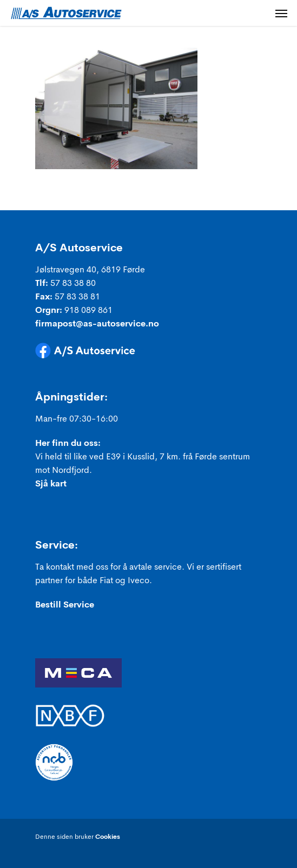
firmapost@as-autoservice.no (97, 324)
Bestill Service (65, 605)
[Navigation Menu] (281, 13)
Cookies (108, 837)
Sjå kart (51, 484)
